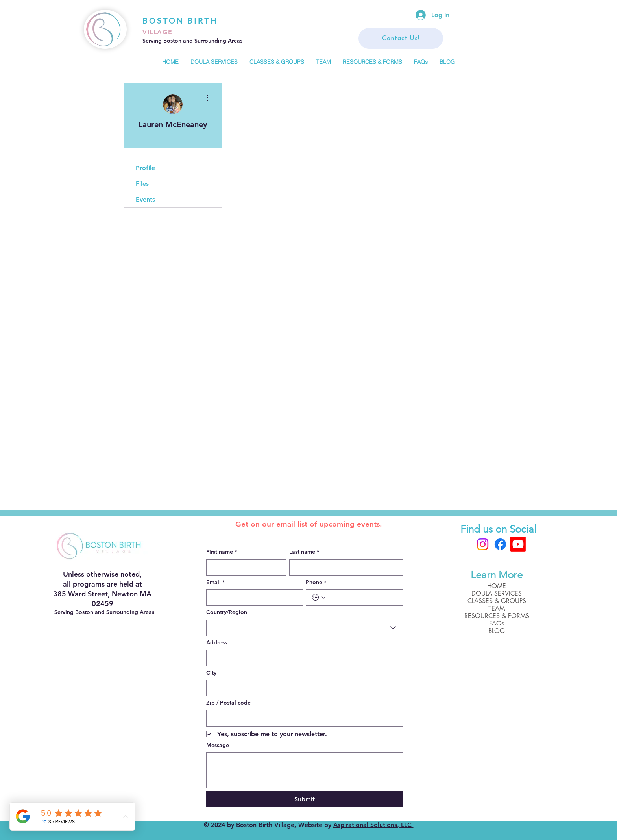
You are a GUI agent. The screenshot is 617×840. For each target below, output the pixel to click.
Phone (316, 583)
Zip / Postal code (228, 703)
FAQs (497, 623)
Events (145, 199)
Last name (304, 552)
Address (217, 642)
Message (218, 745)
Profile (145, 168)
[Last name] (344, 568)
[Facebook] (500, 544)
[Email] (252, 598)
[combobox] (305, 628)
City (211, 673)
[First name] (244, 568)
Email (215, 583)
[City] (302, 688)
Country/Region (227, 612)
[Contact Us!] (401, 38)
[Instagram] (483, 544)
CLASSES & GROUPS (497, 601)
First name (222, 552)
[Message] (305, 770)
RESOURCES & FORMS (497, 616)
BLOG (497, 631)
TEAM (497, 608)
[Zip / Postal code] (302, 718)
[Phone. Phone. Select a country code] (319, 598)
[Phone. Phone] (362, 598)
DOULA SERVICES (497, 593)
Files (142, 184)
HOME (497, 586)
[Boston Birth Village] (518, 544)
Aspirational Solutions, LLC (373, 825)
